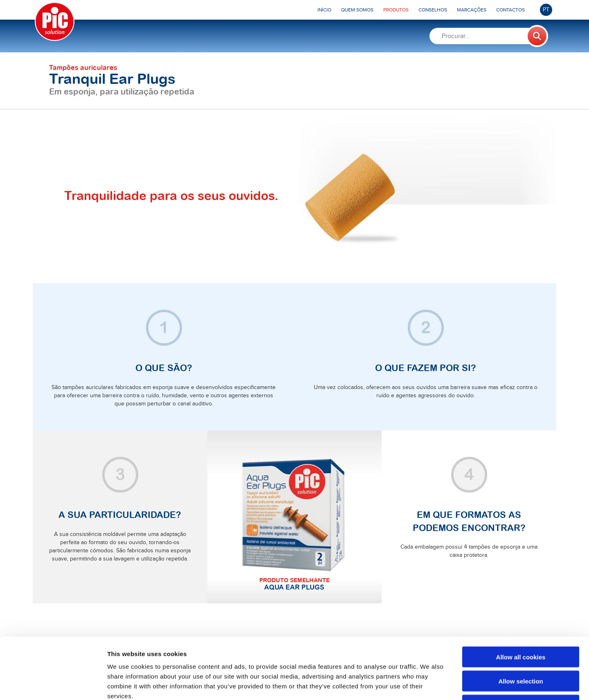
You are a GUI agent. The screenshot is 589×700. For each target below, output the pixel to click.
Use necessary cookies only (521, 648)
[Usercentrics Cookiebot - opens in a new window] (53, 684)
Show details (429, 684)
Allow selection (520, 624)
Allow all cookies (521, 600)
